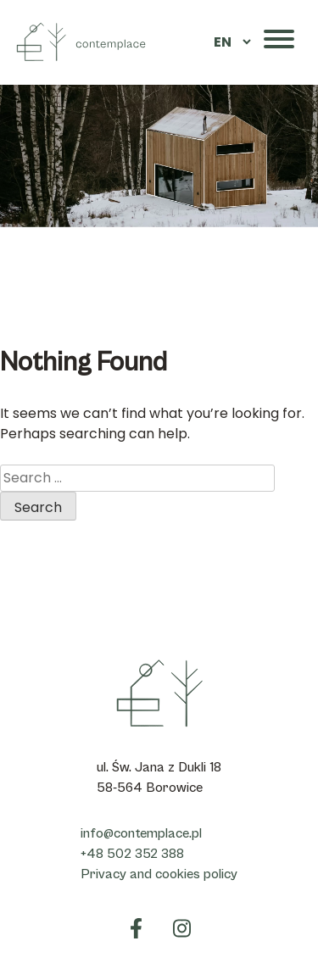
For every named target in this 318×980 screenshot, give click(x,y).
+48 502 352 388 (132, 854)
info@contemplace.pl (141, 833)
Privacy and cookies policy (159, 874)
